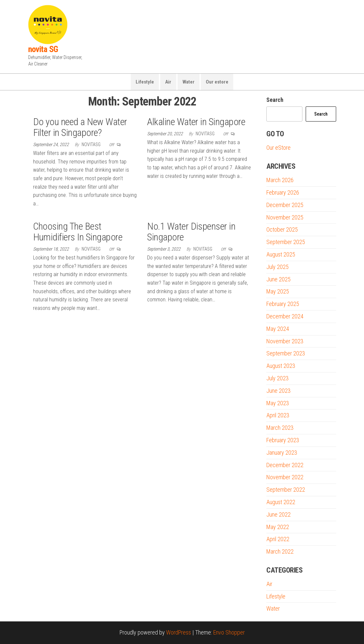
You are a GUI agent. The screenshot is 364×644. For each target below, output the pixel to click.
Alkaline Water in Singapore (196, 122)
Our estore (217, 82)
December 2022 (285, 465)
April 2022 (278, 539)
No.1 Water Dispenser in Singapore (191, 232)
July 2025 (278, 267)
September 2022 (286, 490)
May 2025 (278, 291)
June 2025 (278, 279)
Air (168, 82)
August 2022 (281, 502)
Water (189, 82)
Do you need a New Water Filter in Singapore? (80, 127)
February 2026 (283, 192)
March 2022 (280, 551)
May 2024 (278, 329)
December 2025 (285, 205)
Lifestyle (145, 82)
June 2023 (278, 391)
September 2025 (286, 242)
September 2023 (286, 353)
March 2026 (280, 180)
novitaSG (92, 144)
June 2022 (278, 514)
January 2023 (282, 453)
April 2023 (278, 415)
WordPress (179, 632)
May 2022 (278, 527)
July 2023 (278, 378)
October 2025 (282, 229)
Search (275, 100)
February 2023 (283, 440)
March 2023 (280, 428)
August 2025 (281, 254)
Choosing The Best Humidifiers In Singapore (78, 232)
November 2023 (285, 341)
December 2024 (285, 316)
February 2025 (283, 304)
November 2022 (285, 477)
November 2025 (285, 217)
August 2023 (281, 366)
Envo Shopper (229, 632)
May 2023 (278, 403)
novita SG (43, 49)
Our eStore (278, 148)
